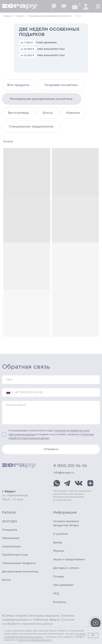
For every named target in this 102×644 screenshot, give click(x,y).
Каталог (20, 16)
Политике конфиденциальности (35, 640)
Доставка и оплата (66, 568)
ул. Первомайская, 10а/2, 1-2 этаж (15, 495)
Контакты (60, 602)
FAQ (56, 593)
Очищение (10, 530)
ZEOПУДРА (10, 521)
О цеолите (60, 534)
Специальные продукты (19, 563)
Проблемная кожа (15, 555)
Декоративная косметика (20, 572)
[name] (51, 380)
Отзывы (58, 577)
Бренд (58, 542)
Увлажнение (11, 538)
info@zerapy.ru (64, 473)
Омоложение (11, 546)
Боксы (7, 580)
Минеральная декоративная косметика (49, 16)
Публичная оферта (46, 620)
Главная (7, 16)
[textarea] (51, 413)
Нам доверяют (63, 585)
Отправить (51, 449)
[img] (57, 483)
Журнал (59, 551)
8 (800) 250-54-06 (70, 466)
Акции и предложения (69, 559)
